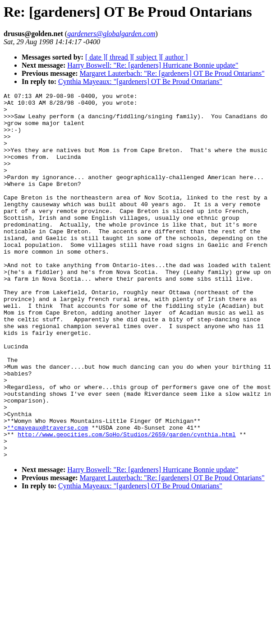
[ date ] (95, 57)
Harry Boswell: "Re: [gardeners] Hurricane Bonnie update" (153, 65)
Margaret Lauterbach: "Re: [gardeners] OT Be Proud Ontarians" (172, 73)
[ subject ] (147, 57)
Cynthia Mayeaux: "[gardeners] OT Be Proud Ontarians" (140, 81)
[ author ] (175, 57)
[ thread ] (119, 57)
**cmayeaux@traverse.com (48, 495)
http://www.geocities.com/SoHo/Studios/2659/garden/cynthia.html (127, 503)
